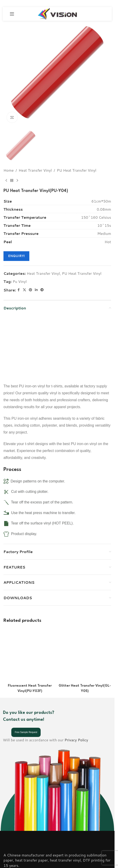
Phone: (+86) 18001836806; (28, 843)
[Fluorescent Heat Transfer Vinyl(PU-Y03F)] (30, 634)
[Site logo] (57, 13)
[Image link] (17, 803)
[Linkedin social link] (36, 290)
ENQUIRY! (16, 256)
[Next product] (17, 180)
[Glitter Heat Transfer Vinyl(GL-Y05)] (85, 634)
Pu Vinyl (20, 281)
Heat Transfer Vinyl (35, 170)
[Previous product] (6, 180)
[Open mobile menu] (12, 14)
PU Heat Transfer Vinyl (77, 170)
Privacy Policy (76, 698)
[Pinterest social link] (30, 290)
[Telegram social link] (42, 290)
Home (9, 170)
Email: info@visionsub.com (26, 849)
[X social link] (24, 290)
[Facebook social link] (19, 290)
